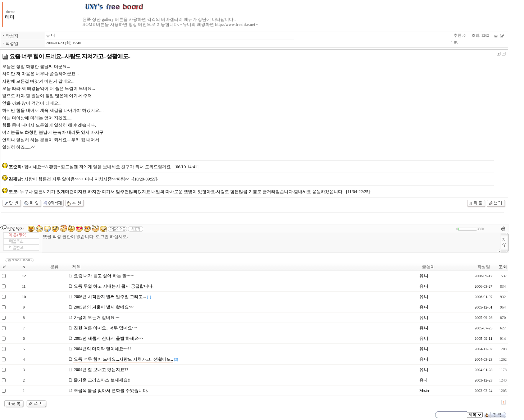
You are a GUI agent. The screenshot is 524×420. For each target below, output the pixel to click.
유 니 (51, 35)
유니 (423, 380)
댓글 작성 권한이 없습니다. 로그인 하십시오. (271, 243)
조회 (503, 267)
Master (424, 391)
